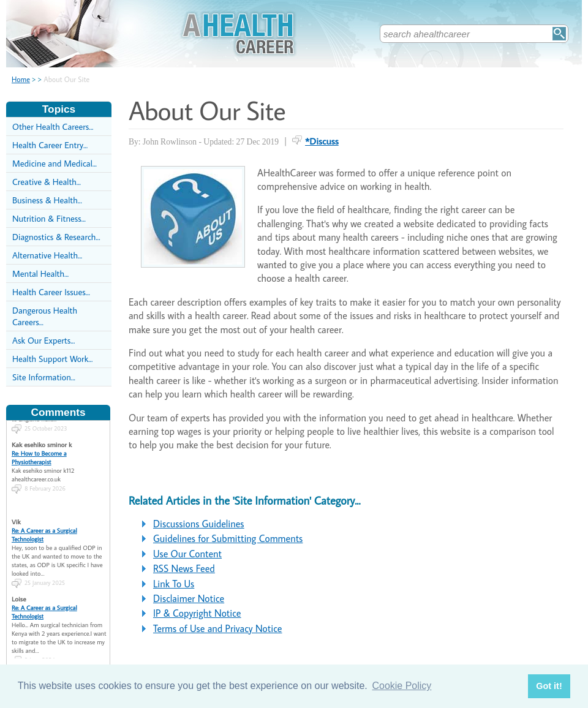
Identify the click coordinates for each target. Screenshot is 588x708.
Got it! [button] (549, 686)
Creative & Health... (47, 182)
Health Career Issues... (51, 292)
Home (21, 79)
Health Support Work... (52, 359)
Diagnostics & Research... (56, 237)
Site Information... (44, 377)
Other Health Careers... (53, 126)
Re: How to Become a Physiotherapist (39, 451)
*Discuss (322, 141)
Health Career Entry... (50, 145)
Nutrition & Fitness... (49, 218)
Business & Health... (47, 200)
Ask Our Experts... (43, 340)
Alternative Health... (47, 255)
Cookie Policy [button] (401, 686)
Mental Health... (40, 273)
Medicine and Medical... (55, 163)
